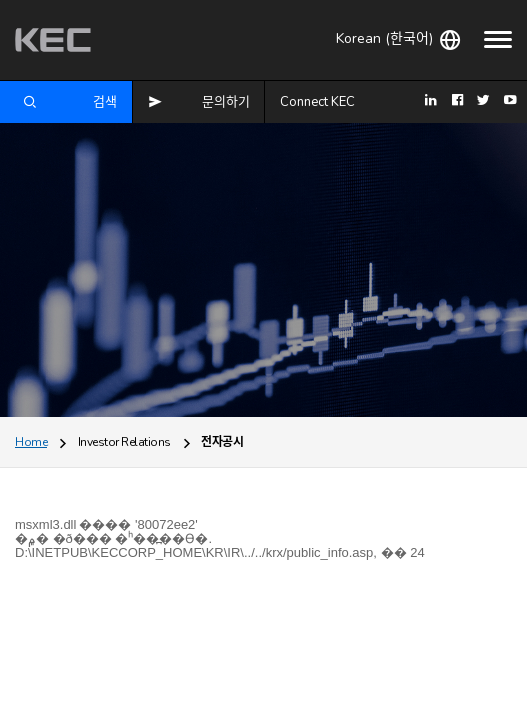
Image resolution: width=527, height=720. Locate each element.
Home (31, 442)
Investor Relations (124, 442)
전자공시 (222, 442)
